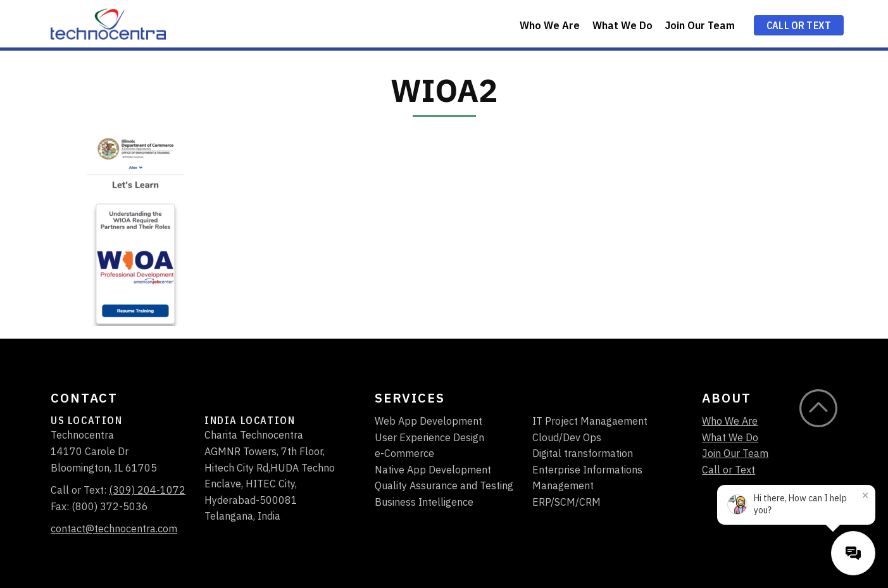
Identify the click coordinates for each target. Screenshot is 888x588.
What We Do (622, 25)
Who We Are (550, 25)
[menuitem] (550, 24)
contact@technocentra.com (114, 529)
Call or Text (799, 25)
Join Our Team (700, 25)
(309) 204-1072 (147, 490)
